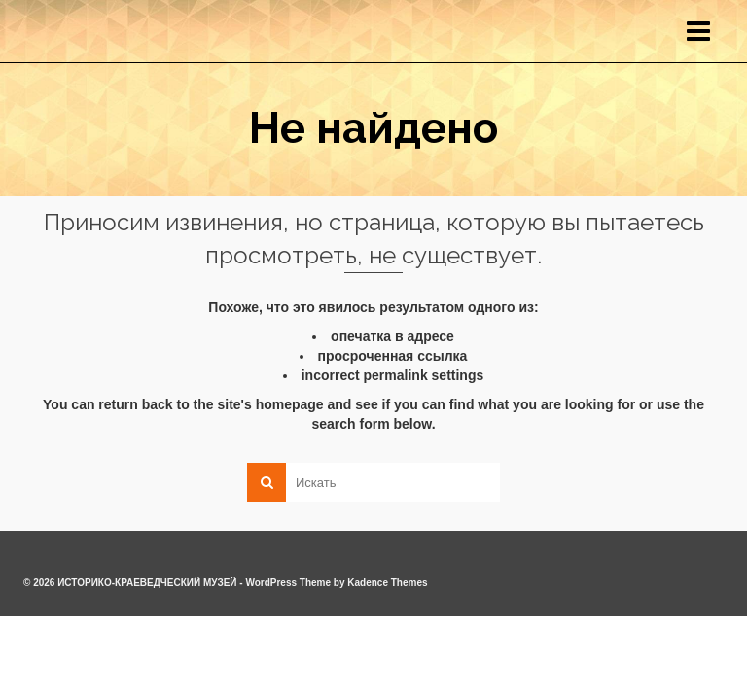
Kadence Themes (387, 583)
